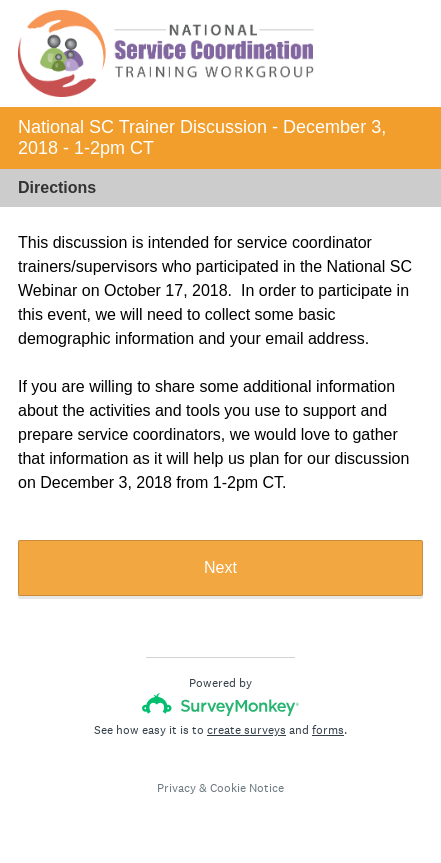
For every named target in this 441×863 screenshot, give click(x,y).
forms (328, 730)
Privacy (176, 788)
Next (220, 567)
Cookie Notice (247, 788)
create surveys (246, 730)
